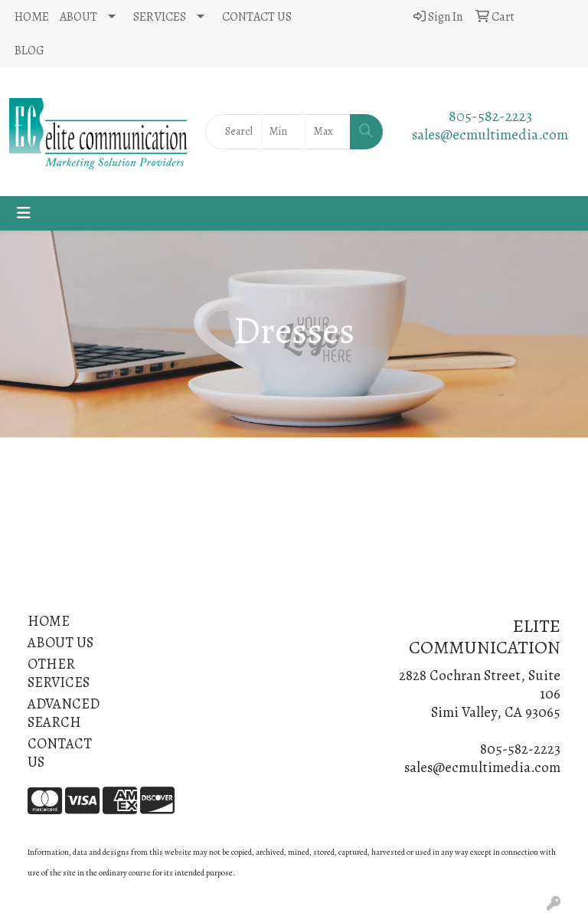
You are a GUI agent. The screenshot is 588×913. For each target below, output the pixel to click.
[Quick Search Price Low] (284, 132)
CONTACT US (257, 17)
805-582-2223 (490, 116)
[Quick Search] (234, 132)
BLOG (29, 51)
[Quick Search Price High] (328, 132)
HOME (32, 17)
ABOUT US (60, 642)
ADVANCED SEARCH (64, 713)
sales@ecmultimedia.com (490, 134)
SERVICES (160, 17)
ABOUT (78, 17)
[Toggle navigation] (24, 213)
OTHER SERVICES (59, 673)
